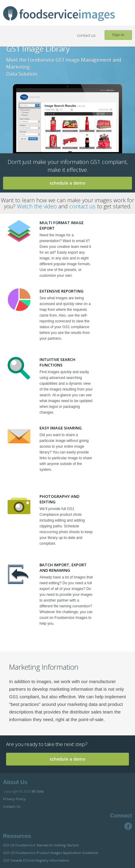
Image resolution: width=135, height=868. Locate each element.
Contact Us (12, 806)
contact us (86, 35)
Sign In (118, 35)
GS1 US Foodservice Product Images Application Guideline (51, 853)
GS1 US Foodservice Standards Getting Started (41, 845)
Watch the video (37, 206)
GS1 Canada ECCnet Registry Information (36, 860)
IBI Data (38, 791)
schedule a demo (67, 183)
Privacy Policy (14, 799)
